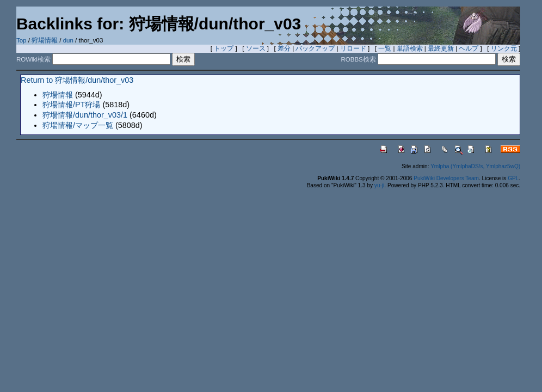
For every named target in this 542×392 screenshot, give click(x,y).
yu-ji (379, 185)
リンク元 (504, 48)
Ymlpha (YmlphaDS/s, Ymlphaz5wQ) (475, 166)
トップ (224, 48)
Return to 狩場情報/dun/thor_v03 (77, 80)
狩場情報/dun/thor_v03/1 (85, 115)
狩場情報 (45, 40)
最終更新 (441, 48)
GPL (513, 178)
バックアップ (315, 48)
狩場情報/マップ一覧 (78, 125)
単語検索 (410, 48)
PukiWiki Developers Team (446, 178)
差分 (284, 48)
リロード (353, 48)
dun (68, 40)
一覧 (385, 48)
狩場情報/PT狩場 (71, 105)
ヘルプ (469, 48)
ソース (256, 48)
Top (21, 40)
